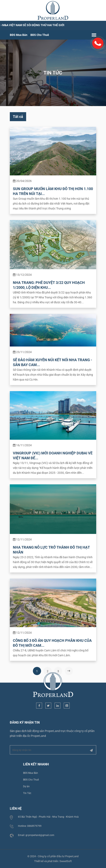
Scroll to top (98, 715)
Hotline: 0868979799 (30, 825)
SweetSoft (66, 860)
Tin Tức (28, 792)
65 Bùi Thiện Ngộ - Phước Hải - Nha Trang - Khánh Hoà (49, 815)
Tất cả (18, 117)
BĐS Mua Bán (19, 35)
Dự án (27, 785)
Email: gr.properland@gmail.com (37, 834)
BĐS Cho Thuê (40, 35)
